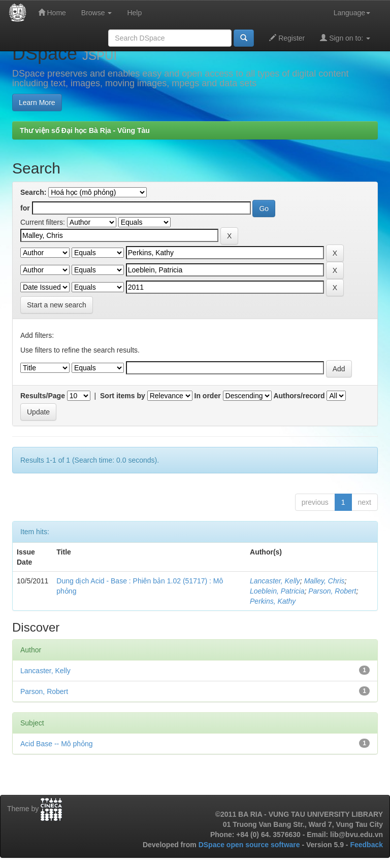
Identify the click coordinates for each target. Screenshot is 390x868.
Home (52, 12)
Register (287, 38)
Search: (33, 192)
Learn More (37, 102)
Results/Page (43, 396)
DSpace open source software (250, 845)
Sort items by (123, 396)
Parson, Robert (332, 591)
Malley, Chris (324, 581)
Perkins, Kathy (273, 601)
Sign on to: (345, 38)
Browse (97, 13)
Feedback (366, 845)
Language (352, 13)
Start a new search (57, 305)
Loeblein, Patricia (277, 591)
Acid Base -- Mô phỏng (57, 744)
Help (134, 13)
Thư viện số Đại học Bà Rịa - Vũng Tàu (85, 130)
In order (208, 396)
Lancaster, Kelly (275, 581)
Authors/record (299, 396)
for (25, 208)
